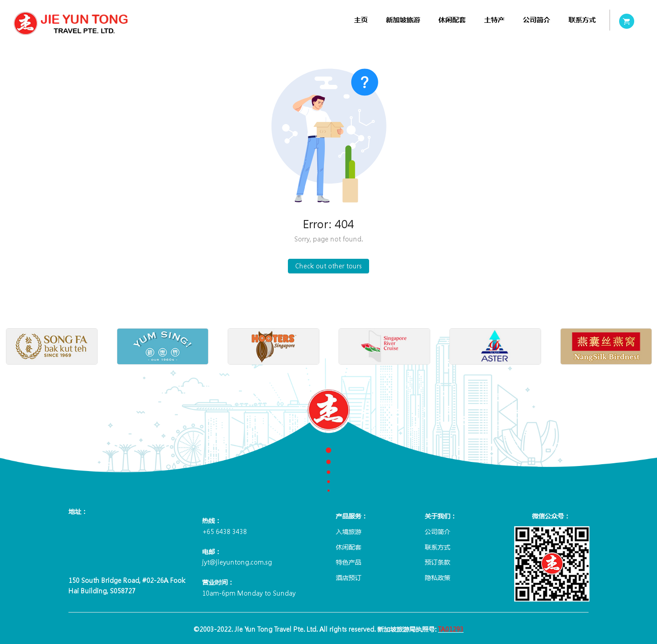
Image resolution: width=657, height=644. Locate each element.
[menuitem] (361, 20)
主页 (361, 20)
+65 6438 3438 (224, 531)
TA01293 (451, 629)
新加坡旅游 (403, 20)
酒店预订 (349, 577)
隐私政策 (438, 577)
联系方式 (582, 20)
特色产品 (349, 562)
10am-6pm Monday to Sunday (249, 593)
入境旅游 (349, 531)
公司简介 (537, 20)
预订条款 (438, 562)
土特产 (494, 20)
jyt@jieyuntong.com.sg (237, 562)
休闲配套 (452, 20)
